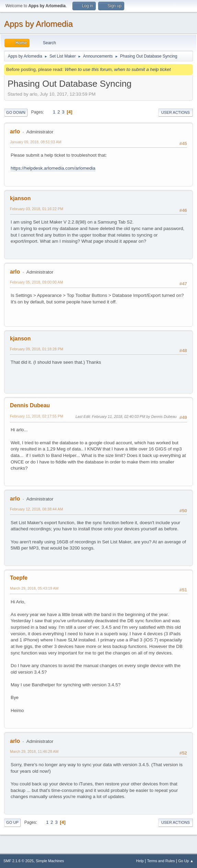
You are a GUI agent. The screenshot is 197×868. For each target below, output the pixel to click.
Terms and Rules (161, 861)
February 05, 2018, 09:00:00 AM (37, 282)
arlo (15, 131)
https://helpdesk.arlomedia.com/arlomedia (53, 168)
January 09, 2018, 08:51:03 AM (36, 142)
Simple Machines (50, 861)
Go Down (16, 112)
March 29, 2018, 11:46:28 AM (34, 751)
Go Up (12, 822)
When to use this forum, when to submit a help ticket (118, 69)
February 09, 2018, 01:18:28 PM (37, 349)
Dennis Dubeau (30, 405)
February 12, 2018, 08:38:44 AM (37, 509)
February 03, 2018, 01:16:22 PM (37, 209)
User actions (176, 112)
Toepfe (19, 578)
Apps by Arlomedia (38, 24)
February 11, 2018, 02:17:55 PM (37, 416)
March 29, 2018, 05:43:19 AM (34, 588)
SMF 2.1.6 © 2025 (19, 861)
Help (140, 861)
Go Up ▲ (186, 861)
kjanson (20, 198)
